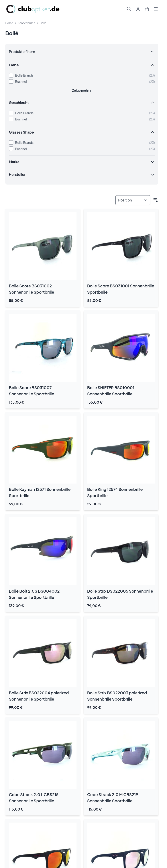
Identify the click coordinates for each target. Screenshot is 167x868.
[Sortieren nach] (133, 200)
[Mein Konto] (138, 9)
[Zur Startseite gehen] (33, 9)
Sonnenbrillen (26, 23)
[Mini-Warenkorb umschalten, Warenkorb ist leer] (147, 9)
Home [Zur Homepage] (9, 23)
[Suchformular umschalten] (129, 9)
